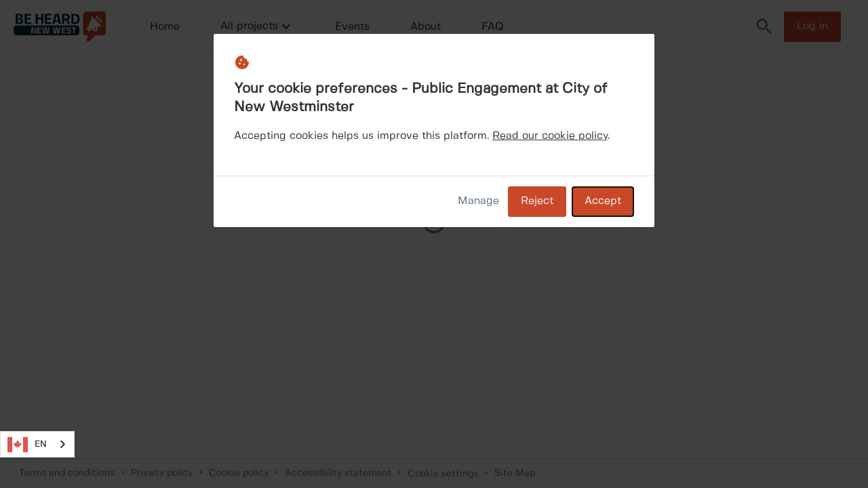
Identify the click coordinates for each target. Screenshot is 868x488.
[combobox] (37, 444)
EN (27, 445)
